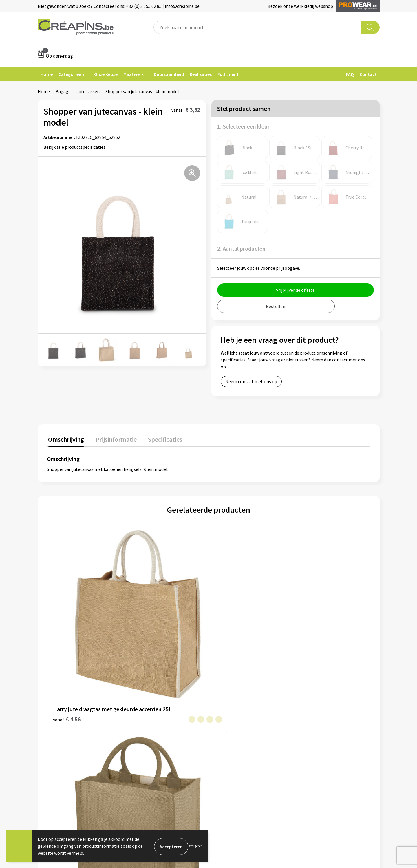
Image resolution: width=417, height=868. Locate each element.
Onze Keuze (106, 74)
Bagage (63, 91)
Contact (368, 74)
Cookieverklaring (317, 697)
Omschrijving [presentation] (65, 438)
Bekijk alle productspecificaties (76, 147)
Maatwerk (133, 74)
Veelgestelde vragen (236, 697)
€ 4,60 (148, 617)
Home (47, 74)
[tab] (65, 439)
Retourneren (228, 706)
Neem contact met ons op (251, 381)
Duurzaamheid (169, 74)
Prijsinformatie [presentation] (112, 438)
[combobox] (257, 27)
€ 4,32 (309, 617)
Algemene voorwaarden (324, 688)
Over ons (140, 715)
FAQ (350, 74)
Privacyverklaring (318, 706)
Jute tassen (88, 91)
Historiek (140, 706)
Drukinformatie (146, 697)
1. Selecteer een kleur (243, 126)
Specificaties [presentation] (158, 438)
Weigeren (196, 846)
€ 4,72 (228, 626)
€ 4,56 (67, 626)
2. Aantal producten (241, 248)
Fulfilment (228, 74)
